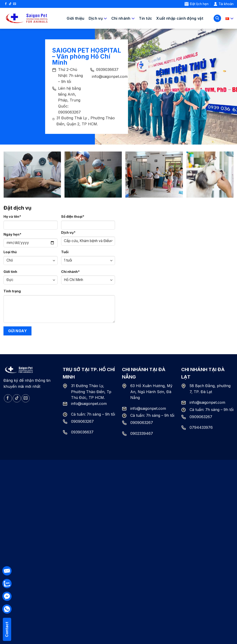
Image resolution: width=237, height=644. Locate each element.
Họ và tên (12, 216)
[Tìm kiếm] (217, 18)
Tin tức (145, 18)
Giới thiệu (75, 18)
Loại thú (10, 252)
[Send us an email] (15, 4)
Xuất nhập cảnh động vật (180, 18)
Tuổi (65, 252)
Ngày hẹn (12, 234)
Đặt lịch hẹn (196, 4)
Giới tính (10, 272)
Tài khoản (224, 4)
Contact (7, 629)
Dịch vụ (68, 232)
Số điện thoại (73, 216)
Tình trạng (12, 291)
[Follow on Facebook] (6, 4)
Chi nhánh (123, 18)
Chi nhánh (70, 272)
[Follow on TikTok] (10, 4)
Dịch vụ (98, 18)
